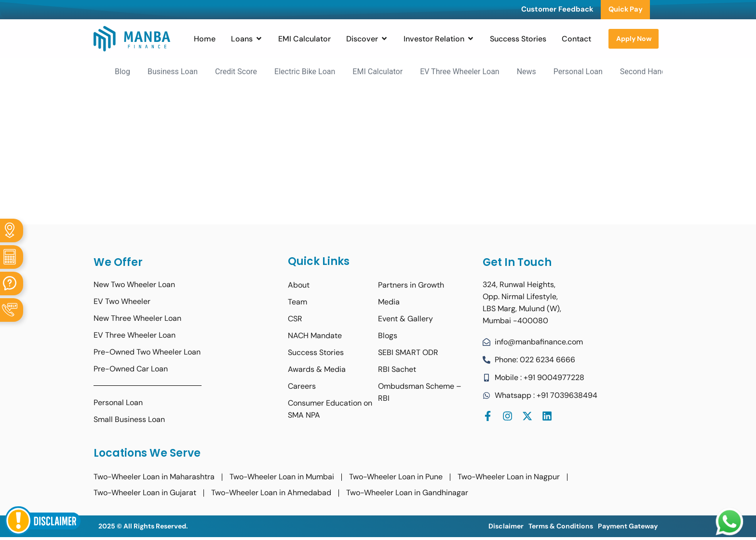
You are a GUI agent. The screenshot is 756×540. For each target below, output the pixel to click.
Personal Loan (578, 72)
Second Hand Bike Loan (661, 72)
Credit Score (236, 72)
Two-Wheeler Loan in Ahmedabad (271, 493)
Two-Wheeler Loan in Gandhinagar (407, 493)
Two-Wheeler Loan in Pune (396, 477)
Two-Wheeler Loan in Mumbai (282, 477)
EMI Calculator (378, 72)
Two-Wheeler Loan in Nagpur (509, 477)
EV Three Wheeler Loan (460, 72)
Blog (122, 72)
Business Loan (173, 72)
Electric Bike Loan (305, 72)
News (526, 72)
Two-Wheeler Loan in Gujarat (145, 493)
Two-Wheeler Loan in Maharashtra (154, 477)
